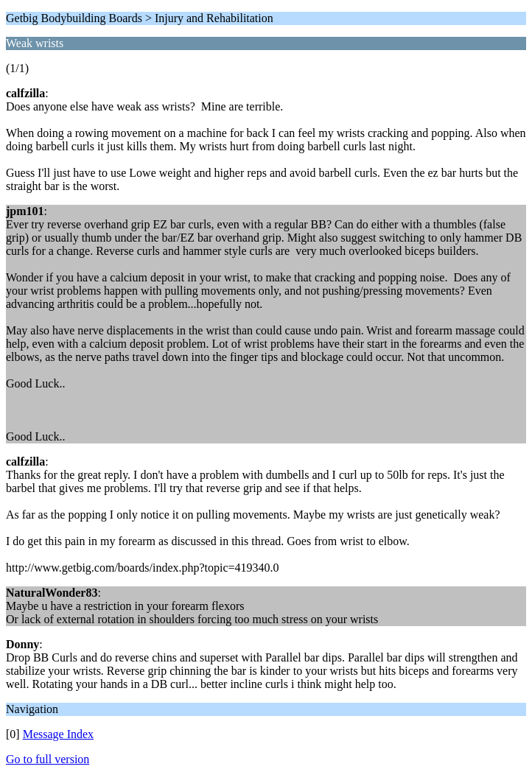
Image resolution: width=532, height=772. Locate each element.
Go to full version (48, 759)
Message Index (58, 734)
